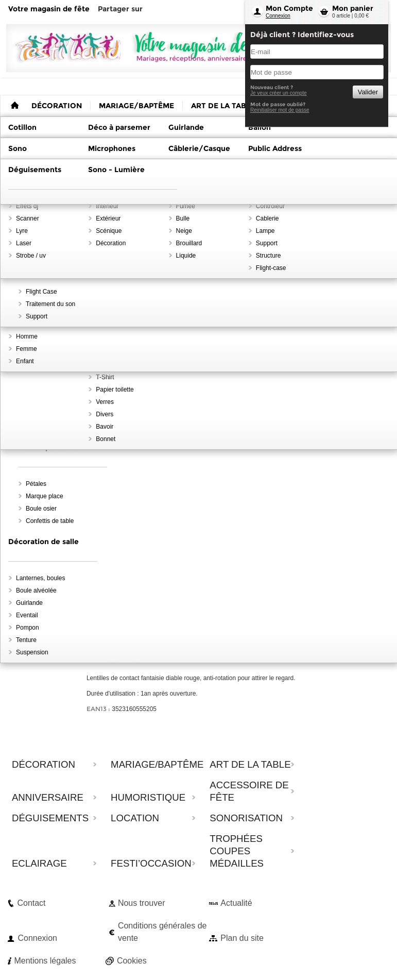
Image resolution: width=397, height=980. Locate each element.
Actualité (236, 903)
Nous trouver (142, 903)
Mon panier (353, 8)
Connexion (278, 16)
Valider (368, 92)
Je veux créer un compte (279, 93)
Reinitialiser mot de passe (280, 110)
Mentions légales (45, 961)
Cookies (132, 961)
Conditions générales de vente (162, 932)
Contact (31, 903)
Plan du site (242, 938)
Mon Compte (289, 8)
